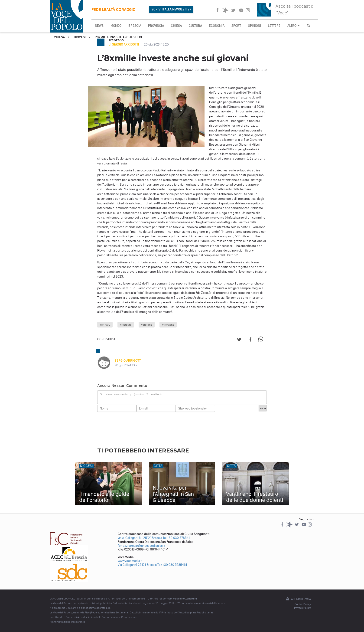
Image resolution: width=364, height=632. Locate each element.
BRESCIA (135, 26)
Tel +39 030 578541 (176, 538)
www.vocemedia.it (130, 561)
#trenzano (168, 325)
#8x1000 (105, 325)
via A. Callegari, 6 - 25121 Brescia (140, 538)
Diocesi (80, 37)
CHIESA (176, 26)
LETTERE (274, 26)
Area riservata (298, 599)
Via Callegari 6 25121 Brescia (137, 565)
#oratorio (147, 325)
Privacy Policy (302, 608)
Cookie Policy (303, 604)
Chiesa (59, 37)
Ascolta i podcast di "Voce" (295, 9)
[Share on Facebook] (250, 340)
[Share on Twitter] (239, 340)
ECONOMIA (217, 26)
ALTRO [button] (293, 26)
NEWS (99, 26)
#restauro (126, 325)
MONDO (116, 26)
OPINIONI (254, 26)
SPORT (236, 26)
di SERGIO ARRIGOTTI (124, 44)
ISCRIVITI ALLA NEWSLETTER (171, 9)
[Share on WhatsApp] (262, 340)
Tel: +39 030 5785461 (172, 565)
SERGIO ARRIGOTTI (128, 361)
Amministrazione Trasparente (67, 622)
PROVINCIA (156, 26)
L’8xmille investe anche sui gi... (120, 37)
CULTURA (195, 26)
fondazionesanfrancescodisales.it (141, 546)
